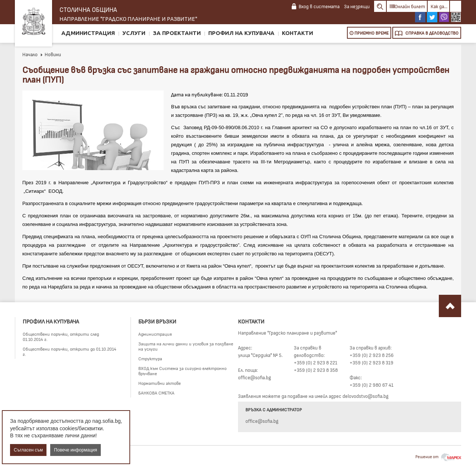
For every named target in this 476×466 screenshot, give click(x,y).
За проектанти (177, 33)
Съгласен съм (28, 450)
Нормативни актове (160, 383)
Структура (150, 358)
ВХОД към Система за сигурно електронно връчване (182, 371)
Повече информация (75, 450)
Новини (50, 54)
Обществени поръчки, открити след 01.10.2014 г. (61, 336)
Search (380, 6)
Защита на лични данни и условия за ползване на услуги (186, 346)
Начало (30, 54)
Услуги (134, 33)
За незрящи (357, 6)
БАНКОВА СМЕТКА (156, 393)
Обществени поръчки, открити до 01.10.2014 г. (70, 351)
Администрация (88, 33)
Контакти (297, 33)
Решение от (438, 457)
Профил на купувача (241, 33)
